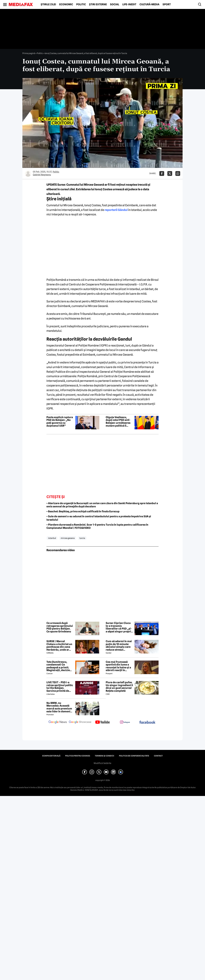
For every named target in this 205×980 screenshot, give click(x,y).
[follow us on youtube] (102, 722)
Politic (81, 4)
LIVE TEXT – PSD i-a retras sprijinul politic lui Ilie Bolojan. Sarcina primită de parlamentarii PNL (60, 687)
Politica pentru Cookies (78, 756)
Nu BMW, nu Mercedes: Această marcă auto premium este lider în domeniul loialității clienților (60, 707)
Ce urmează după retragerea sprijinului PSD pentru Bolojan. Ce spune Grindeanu (60, 627)
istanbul (52, 538)
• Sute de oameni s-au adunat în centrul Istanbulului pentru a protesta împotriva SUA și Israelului (99, 518)
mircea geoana (68, 538)
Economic (66, 4)
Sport (167, 4)
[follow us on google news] (58, 722)
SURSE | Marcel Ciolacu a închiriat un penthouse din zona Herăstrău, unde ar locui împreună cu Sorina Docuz (59, 645)
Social (115, 4)
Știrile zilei (48, 4)
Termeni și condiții (105, 756)
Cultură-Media (149, 4)
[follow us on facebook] (147, 722)
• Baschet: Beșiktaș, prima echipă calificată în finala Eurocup (83, 511)
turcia (82, 538)
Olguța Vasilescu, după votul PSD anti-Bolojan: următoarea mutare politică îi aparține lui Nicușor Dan (118, 421)
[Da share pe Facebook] (162, 173)
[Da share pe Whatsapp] (178, 173)
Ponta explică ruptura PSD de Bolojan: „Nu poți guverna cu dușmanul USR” (60, 421)
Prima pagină (29, 53)
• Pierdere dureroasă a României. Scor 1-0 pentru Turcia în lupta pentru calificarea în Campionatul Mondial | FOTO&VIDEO (97, 526)
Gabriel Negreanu (42, 175)
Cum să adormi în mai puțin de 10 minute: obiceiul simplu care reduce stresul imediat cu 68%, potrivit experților (119, 645)
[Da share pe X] (170, 173)
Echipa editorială (51, 756)
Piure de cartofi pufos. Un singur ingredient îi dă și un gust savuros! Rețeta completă (119, 687)
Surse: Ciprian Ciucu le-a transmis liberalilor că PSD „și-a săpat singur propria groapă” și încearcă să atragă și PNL (119, 627)
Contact (158, 756)
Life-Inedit (129, 4)
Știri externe (98, 4)
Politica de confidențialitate (134, 756)
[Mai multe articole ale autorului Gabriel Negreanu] (28, 173)
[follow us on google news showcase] (80, 722)
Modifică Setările (102, 763)
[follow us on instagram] (125, 722)
